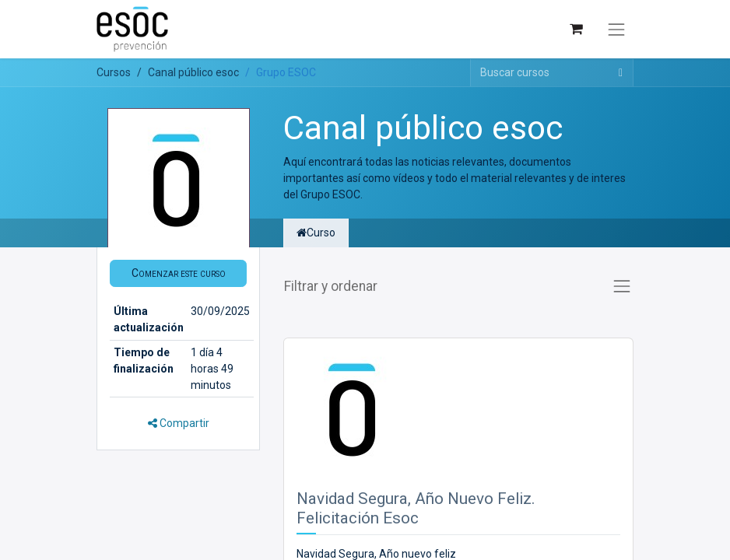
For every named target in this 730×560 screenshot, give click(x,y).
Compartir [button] (179, 423)
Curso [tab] (316, 233)
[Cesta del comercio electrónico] (576, 29)
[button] (178, 273)
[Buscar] (621, 73)
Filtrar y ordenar (331, 286)
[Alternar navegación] (616, 30)
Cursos (114, 72)
